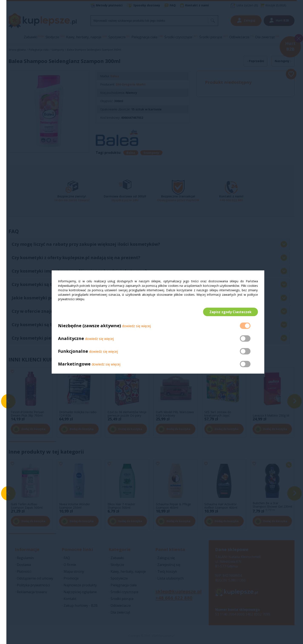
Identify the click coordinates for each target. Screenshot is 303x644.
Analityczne (72, 339)
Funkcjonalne (73, 351)
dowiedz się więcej (136, 326)
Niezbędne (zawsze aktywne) (90, 326)
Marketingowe (74, 364)
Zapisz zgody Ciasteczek (230, 312)
